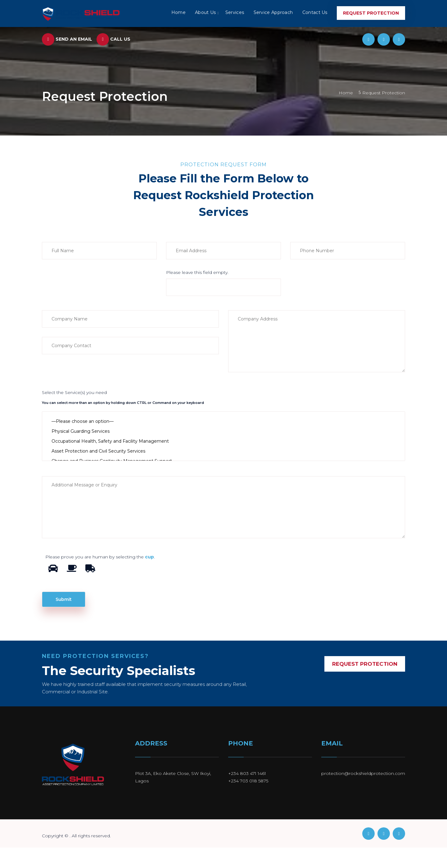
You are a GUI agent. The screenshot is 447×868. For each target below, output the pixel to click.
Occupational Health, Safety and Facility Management (223, 441)
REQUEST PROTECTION (365, 664)
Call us (113, 39)
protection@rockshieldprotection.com (363, 773)
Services (235, 12)
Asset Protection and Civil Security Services (223, 451)
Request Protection (371, 13)
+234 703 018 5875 (248, 781)
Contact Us (315, 12)
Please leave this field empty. (197, 272)
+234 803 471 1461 (247, 773)
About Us (206, 12)
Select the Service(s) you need (74, 392)
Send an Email (67, 39)
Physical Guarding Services (223, 431)
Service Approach (273, 12)
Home (179, 12)
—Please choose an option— (223, 421)
